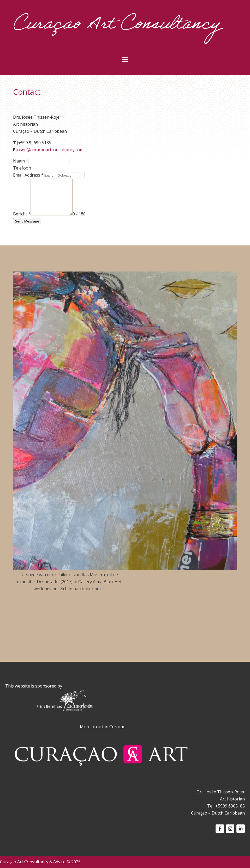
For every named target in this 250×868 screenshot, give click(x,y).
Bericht (22, 214)
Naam (21, 161)
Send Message (27, 221)
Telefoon (22, 168)
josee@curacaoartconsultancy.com (50, 150)
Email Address (28, 175)
